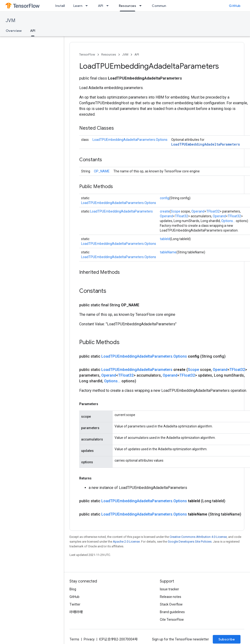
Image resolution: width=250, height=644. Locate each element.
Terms (74, 639)
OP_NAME (102, 171)
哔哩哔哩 (76, 612)
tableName (168, 252)
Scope (176, 211)
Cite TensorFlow (172, 620)
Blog (73, 589)
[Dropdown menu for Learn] (88, 6)
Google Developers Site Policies (190, 542)
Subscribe (227, 639)
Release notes (171, 597)
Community (161, 6)
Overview (14, 31)
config (164, 198)
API (101, 6)
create (165, 211)
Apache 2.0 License (126, 542)
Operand (198, 211)
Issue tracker (169, 589)
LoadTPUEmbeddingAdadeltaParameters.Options (130, 140)
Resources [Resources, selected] (127, 6)
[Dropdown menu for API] (109, 6)
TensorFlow (87, 54)
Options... (228, 221)
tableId (165, 239)
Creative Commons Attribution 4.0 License (198, 537)
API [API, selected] (33, 31)
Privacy (89, 639)
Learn (78, 6)
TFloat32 (213, 211)
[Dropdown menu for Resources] (142, 6)
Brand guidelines (172, 612)
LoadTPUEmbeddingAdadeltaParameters (206, 144)
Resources (109, 54)
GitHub (235, 6)
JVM (11, 21)
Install (60, 6)
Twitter (75, 604)
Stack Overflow (171, 604)
